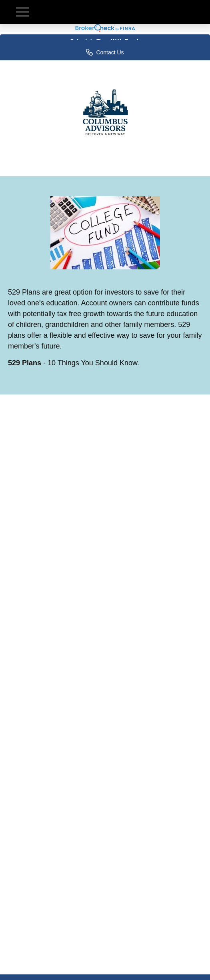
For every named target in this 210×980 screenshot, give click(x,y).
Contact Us (105, 52)
